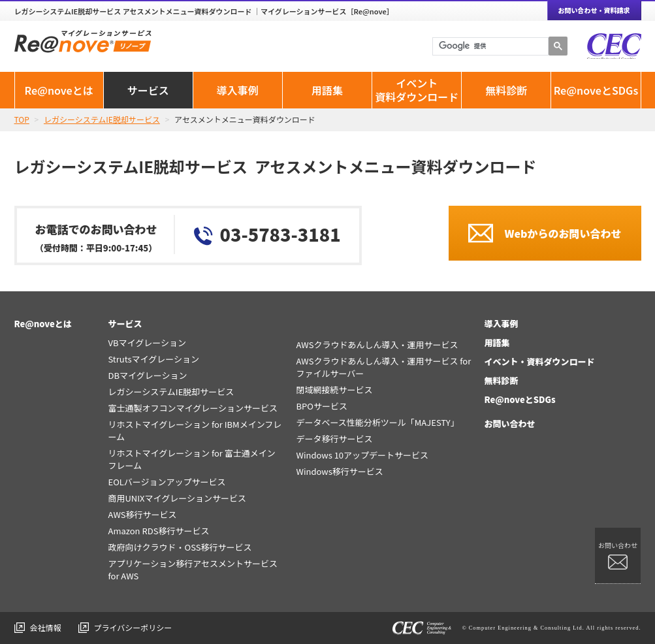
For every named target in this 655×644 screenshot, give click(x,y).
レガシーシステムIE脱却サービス (171, 392)
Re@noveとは (58, 90)
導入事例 (238, 90)
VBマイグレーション (147, 343)
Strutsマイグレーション (153, 359)
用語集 (327, 90)
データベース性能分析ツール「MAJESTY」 (377, 422)
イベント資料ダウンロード (417, 90)
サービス (148, 90)
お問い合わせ (509, 424)
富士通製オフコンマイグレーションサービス (192, 408)
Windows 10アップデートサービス (362, 455)
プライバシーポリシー (133, 627)
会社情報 (46, 627)
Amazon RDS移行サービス (158, 531)
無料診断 (506, 90)
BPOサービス (321, 406)
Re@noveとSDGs (596, 90)
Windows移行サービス (339, 471)
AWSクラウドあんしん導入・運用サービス (377, 345)
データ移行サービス (334, 439)
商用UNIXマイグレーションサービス (177, 498)
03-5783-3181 (280, 234)
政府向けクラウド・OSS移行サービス (180, 547)
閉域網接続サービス (334, 390)
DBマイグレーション (147, 375)
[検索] (490, 46)
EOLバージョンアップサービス (167, 482)
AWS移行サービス (142, 514)
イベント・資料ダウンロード (539, 362)
